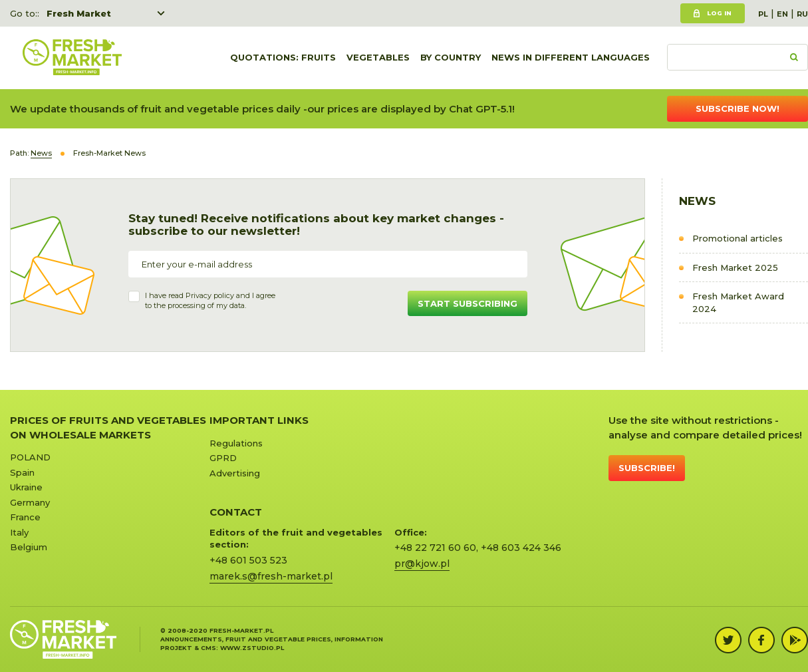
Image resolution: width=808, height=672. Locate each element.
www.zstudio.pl (252, 648)
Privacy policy (210, 295)
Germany (30, 502)
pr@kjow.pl (422, 564)
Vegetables (378, 58)
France (25, 517)
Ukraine (26, 487)
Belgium (29, 547)
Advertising (235, 473)
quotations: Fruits (283, 58)
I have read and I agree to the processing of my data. (210, 301)
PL (763, 14)
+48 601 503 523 (248, 560)
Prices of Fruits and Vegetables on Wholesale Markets (108, 427)
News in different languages (571, 58)
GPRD (223, 458)
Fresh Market (79, 13)
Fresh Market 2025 (735, 267)
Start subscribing (468, 303)
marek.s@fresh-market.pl (271, 576)
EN (782, 14)
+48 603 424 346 (521, 548)
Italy (19, 532)
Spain (22, 472)
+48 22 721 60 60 (435, 548)
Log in (719, 13)
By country (451, 58)
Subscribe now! (738, 108)
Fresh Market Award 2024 (738, 302)
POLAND (30, 457)
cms (208, 648)
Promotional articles (738, 238)
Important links (259, 420)
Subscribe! (647, 468)
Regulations (236, 443)
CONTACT (236, 512)
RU (802, 14)
